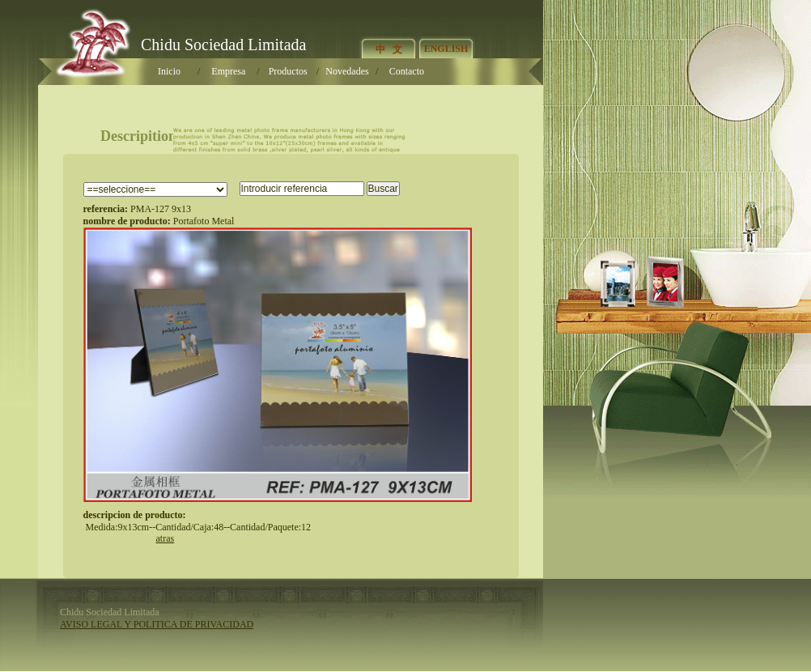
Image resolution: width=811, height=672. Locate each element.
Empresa (228, 71)
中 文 (389, 49)
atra (166, 538)
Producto (288, 71)
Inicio (169, 71)
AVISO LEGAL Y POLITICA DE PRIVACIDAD (157, 624)
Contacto (407, 71)
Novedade (347, 71)
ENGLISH (446, 49)
